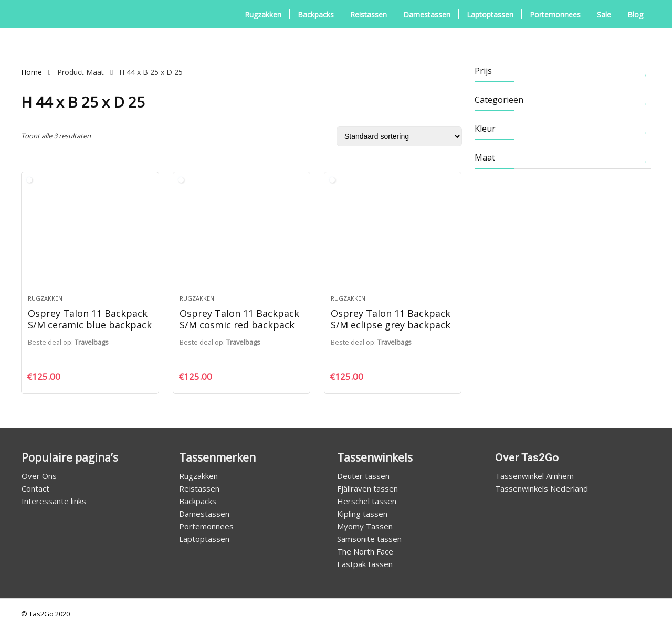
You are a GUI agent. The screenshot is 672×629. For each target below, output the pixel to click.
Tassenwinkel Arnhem (534, 476)
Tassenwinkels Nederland (542, 488)
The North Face (365, 551)
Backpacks (316, 14)
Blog (635, 14)
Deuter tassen (363, 476)
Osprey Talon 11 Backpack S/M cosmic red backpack (239, 319)
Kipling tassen (362, 514)
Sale (604, 14)
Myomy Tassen (365, 526)
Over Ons (39, 476)
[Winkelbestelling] (399, 136)
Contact (35, 488)
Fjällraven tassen (367, 488)
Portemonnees (555, 14)
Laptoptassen (490, 14)
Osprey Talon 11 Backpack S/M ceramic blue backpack (90, 319)
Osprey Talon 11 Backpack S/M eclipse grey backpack (391, 319)
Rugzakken (263, 14)
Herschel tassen (367, 501)
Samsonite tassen (369, 539)
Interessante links (54, 501)
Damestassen (427, 14)
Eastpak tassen (365, 564)
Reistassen (369, 14)
